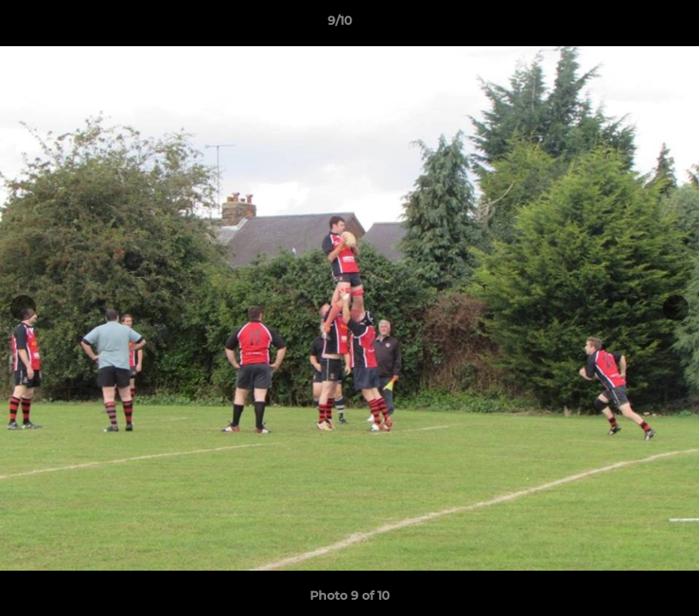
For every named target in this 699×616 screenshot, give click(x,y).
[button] (627, 25)
